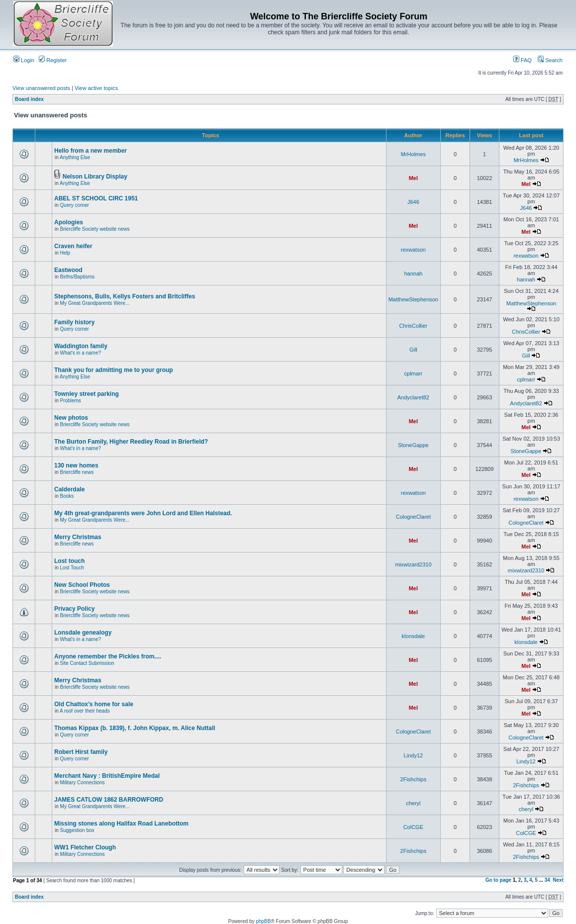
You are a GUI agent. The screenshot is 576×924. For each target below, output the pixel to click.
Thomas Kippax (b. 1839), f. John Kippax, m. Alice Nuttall (135, 728)
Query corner (75, 205)
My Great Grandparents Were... (95, 303)
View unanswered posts (41, 88)
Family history (74, 322)
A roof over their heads (85, 711)
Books (67, 496)
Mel (413, 178)
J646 (413, 202)
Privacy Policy (74, 609)
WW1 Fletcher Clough (85, 847)
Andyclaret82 (413, 397)
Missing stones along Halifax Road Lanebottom (121, 824)
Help (65, 253)
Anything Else (75, 157)
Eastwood (68, 270)
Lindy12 (414, 755)
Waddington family (81, 346)
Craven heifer (73, 246)
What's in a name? (81, 353)
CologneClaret (413, 517)
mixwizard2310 (413, 564)
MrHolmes (413, 154)
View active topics (96, 88)
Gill (413, 350)
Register (53, 60)
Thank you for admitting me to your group (114, 370)
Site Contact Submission (87, 663)
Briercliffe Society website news (95, 229)
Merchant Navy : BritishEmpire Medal (107, 776)
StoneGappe (413, 445)
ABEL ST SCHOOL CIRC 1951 (96, 198)
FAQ (523, 60)
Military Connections (83, 783)
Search (550, 60)
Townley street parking (87, 394)
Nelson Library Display (95, 177)
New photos (71, 418)
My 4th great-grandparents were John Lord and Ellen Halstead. (143, 513)
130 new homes (76, 465)
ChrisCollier (413, 326)
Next (558, 880)
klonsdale (413, 636)
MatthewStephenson (413, 299)
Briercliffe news (77, 472)
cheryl (413, 803)
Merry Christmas (78, 537)
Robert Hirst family (81, 752)
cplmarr (414, 373)
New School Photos (82, 585)
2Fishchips (414, 779)
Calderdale (69, 489)
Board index (29, 99)
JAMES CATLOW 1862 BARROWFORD (109, 800)
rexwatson (413, 250)
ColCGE (413, 827)
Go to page (498, 880)
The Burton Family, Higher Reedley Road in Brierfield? (131, 442)
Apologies (69, 222)
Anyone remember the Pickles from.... (108, 656)
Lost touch (69, 561)
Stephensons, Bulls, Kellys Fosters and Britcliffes (125, 296)
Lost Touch (72, 568)
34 (547, 880)
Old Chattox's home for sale (94, 704)
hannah (413, 274)
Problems (71, 401)
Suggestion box (77, 830)
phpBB (263, 921)
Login (24, 60)
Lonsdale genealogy (83, 633)
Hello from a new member (91, 151)
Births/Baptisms (77, 277)
